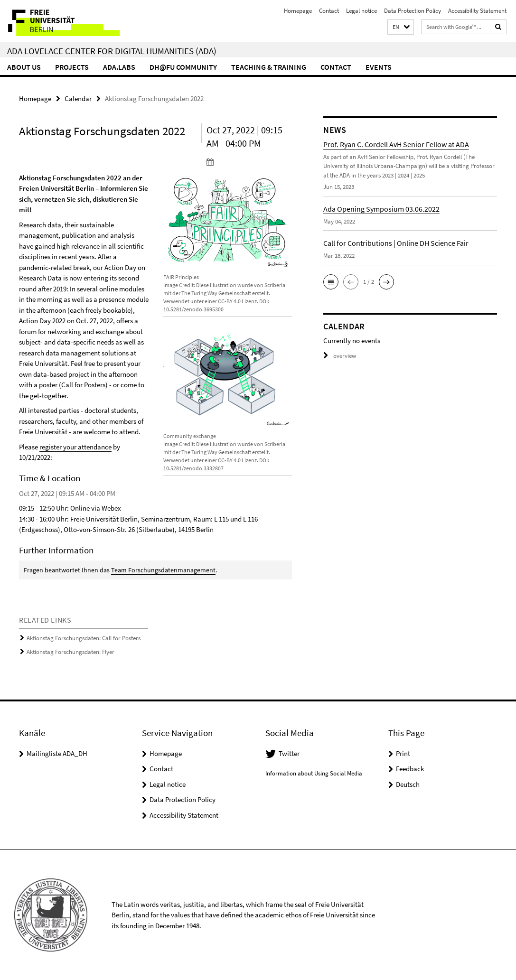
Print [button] (403, 753)
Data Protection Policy (413, 11)
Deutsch (408, 784)
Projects (72, 67)
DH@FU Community (183, 67)
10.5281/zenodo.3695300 (193, 309)
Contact (329, 11)
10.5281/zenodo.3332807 (193, 468)
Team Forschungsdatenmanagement (163, 570)
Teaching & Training (269, 67)
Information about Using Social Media (314, 773)
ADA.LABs (119, 67)
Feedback (410, 769)
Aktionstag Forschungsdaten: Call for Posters (84, 638)
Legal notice (361, 11)
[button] (401, 27)
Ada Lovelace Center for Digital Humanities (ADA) (112, 51)
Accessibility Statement (477, 11)
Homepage (298, 11)
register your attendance (75, 447)
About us (24, 67)
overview (340, 356)
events (379, 67)
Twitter (289, 753)
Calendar (78, 98)
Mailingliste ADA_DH (57, 753)
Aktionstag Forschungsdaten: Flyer (70, 652)
